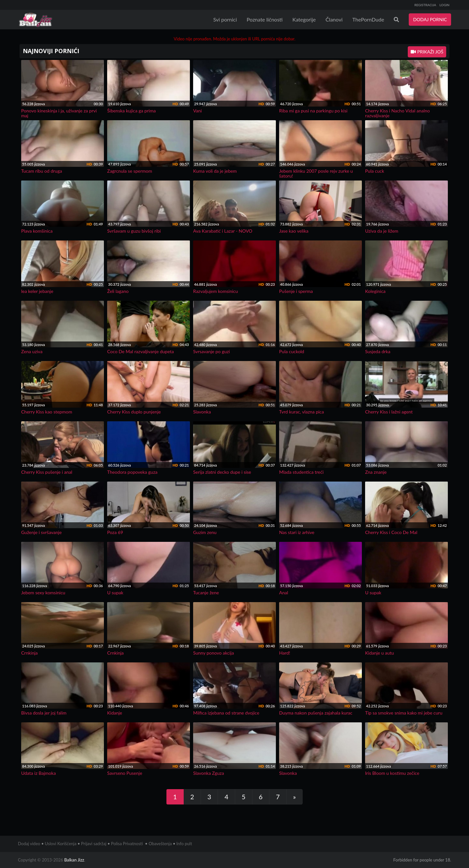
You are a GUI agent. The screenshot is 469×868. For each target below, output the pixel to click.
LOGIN (444, 5)
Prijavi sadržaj (94, 844)
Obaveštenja (160, 844)
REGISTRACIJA (425, 5)
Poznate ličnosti (264, 19)
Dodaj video (29, 844)
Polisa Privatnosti (127, 844)
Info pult (184, 844)
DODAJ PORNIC (430, 19)
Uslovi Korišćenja (61, 844)
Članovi (334, 19)
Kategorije (304, 19)
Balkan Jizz (74, 860)
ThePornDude (368, 19)
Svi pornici (225, 19)
